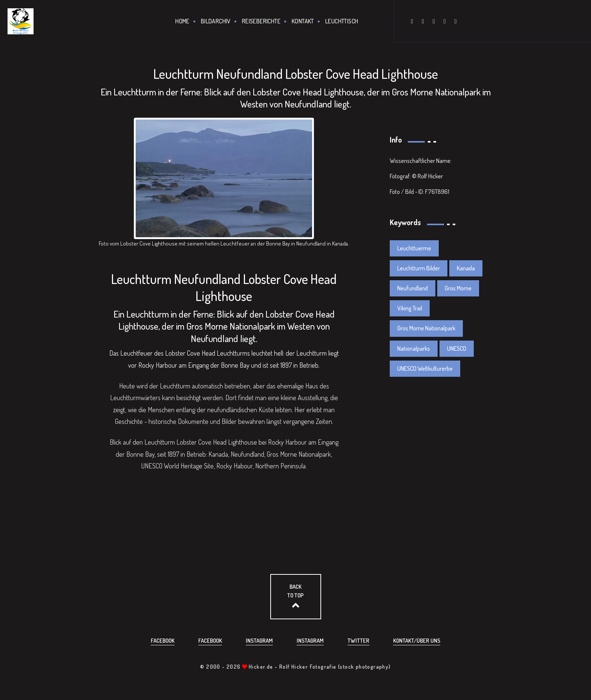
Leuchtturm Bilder (419, 268)
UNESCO (457, 348)
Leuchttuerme (414, 248)
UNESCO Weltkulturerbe (425, 368)
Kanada (466, 268)
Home (182, 21)
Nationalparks (414, 348)
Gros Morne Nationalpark (426, 328)
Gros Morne (458, 288)
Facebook (163, 641)
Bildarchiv (216, 21)
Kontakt (303, 21)
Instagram (259, 641)
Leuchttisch (342, 21)
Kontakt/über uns (417, 641)
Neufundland (413, 288)
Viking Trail (410, 308)
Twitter (358, 641)
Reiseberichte (261, 21)
